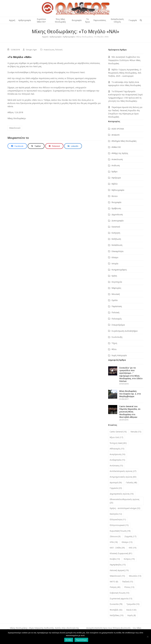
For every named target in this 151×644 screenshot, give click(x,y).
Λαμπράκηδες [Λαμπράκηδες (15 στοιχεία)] (118, 565)
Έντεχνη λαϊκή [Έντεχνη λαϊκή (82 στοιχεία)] (118, 443)
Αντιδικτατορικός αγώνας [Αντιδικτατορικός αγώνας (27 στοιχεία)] (123, 471)
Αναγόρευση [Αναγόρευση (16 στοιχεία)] (117, 454)
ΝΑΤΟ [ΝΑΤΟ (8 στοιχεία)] (114, 582)
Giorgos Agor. (32, 50)
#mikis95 (116, 135)
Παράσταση (117, 306)
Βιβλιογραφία (118, 190)
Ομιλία (115, 300)
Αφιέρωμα (116, 178)
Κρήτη (114, 276)
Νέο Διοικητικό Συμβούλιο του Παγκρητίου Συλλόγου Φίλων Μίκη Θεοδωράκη (124, 60)
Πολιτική (59, 50)
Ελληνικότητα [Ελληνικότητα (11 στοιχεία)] (118, 519)
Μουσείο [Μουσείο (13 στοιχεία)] (135, 576)
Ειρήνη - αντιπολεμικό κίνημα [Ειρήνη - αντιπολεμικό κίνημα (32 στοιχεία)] (125, 508)
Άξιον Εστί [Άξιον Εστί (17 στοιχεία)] (116, 437)
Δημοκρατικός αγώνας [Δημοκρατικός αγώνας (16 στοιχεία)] (122, 494)
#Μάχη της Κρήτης (120, 153)
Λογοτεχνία (117, 282)
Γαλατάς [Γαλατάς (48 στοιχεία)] (131, 482)
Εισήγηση (116, 233)
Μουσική (116, 294)
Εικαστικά (116, 227)
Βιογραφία (116, 202)
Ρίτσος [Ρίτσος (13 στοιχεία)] (129, 587)
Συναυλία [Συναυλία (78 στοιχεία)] (116, 604)
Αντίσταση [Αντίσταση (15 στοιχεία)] (116, 466)
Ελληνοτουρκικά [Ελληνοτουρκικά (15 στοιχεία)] (119, 525)
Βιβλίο (115, 184)
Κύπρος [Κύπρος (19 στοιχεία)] (129, 559)
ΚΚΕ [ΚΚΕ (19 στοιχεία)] (133, 548)
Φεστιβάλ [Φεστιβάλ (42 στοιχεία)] (116, 610)
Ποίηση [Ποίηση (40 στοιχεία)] (115, 587)
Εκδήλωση (116, 239)
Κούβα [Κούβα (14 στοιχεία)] (115, 559)
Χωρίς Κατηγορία (119, 355)
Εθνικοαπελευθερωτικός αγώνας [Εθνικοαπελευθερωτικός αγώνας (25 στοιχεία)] (125, 501)
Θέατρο (115, 257)
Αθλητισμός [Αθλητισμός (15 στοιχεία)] (117, 449)
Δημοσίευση (117, 214)
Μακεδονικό (15, 128)
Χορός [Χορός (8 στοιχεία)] (132, 615)
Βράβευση (116, 208)
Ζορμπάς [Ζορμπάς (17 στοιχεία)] (130, 536)
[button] (141, 20)
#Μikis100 (116, 147)
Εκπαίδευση (117, 245)
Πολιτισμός (117, 319)
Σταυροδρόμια (118, 325)
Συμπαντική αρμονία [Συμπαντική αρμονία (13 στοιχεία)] (121, 598)
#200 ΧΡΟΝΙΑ (118, 129)
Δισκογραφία (117, 221)
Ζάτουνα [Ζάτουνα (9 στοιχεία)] (115, 536)
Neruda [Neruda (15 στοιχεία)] (136, 432)
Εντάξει (69, 640)
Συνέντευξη (117, 337)
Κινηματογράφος (119, 270)
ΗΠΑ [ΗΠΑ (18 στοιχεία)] (114, 542)
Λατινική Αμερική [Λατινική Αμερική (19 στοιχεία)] (119, 570)
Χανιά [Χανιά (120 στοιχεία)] (131, 610)
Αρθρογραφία (55, 37)
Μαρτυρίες (116, 288)
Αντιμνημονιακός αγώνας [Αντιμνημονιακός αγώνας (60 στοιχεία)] (123, 477)
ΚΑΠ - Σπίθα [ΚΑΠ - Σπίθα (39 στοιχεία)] (117, 548)
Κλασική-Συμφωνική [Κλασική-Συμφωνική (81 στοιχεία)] (121, 553)
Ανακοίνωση (49, 50)
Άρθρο (115, 172)
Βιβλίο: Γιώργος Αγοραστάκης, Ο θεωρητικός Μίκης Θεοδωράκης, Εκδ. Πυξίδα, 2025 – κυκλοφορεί (125, 73)
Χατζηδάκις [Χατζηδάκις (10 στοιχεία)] (117, 615)
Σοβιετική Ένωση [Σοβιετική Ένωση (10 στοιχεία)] (120, 593)
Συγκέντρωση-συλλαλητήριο (125, 331)
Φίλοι (114, 349)
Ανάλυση (116, 165)
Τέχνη (114, 343)
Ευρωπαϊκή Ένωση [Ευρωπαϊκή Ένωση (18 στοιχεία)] (120, 531)
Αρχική (45, 37)
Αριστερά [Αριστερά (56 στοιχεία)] (116, 482)
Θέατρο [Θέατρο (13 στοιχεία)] (127, 542)
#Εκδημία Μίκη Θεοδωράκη (124, 141)
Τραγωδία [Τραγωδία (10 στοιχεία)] (133, 604)
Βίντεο (115, 196)
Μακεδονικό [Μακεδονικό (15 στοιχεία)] (117, 576)
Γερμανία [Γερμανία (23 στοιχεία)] (116, 488)
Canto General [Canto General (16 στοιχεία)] (118, 432)
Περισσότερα (81, 640)
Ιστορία (115, 264)
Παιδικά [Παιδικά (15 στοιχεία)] (128, 582)
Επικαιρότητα (117, 251)
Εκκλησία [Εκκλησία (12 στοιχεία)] (116, 514)
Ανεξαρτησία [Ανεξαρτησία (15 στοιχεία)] (117, 460)
